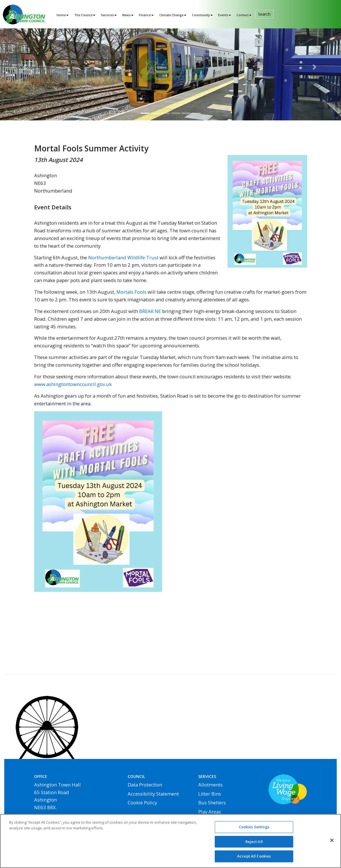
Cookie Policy (142, 803)
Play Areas (210, 812)
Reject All (254, 844)
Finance (145, 15)
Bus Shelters (212, 803)
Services (107, 15)
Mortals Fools (131, 292)
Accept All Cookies (254, 859)
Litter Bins (210, 794)
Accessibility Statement (153, 794)
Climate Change (171, 15)
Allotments (210, 785)
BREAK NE (150, 311)
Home (61, 15)
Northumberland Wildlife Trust (123, 257)
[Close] (332, 843)
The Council (83, 15)
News (126, 15)
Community (201, 15)
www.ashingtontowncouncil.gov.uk (73, 384)
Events (223, 15)
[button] (26, 67)
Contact (243, 15)
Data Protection (145, 785)
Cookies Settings (254, 829)
